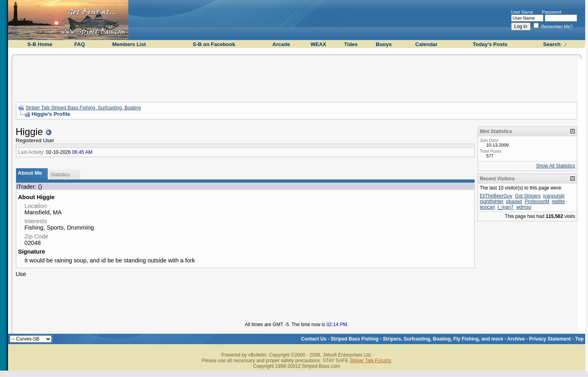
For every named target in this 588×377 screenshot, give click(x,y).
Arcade (281, 44)
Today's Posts (490, 44)
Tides (351, 44)
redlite (559, 202)
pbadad (514, 202)
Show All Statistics (556, 166)
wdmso (524, 207)
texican (487, 207)
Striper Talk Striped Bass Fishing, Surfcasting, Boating (83, 108)
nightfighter (492, 202)
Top (579, 339)
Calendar (426, 44)
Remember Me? (553, 26)
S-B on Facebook (214, 44)
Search (552, 44)
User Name (522, 12)
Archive (516, 339)
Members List (129, 44)
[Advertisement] (297, 77)
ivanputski (554, 196)
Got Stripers (528, 196)
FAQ (80, 44)
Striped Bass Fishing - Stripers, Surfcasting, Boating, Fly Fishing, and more (417, 339)
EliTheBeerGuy (496, 196)
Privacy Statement (550, 339)
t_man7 (505, 207)
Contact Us (314, 339)
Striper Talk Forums (370, 361)
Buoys (384, 44)
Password (552, 12)
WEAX (318, 44)
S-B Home (40, 44)
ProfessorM (537, 202)
